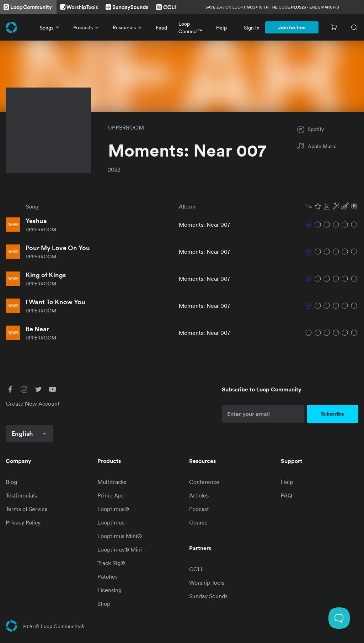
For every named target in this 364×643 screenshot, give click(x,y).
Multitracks (112, 482)
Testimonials (21, 495)
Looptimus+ (113, 522)
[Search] (354, 27)
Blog (11, 482)
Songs (51, 27)
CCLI (196, 569)
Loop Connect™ (190, 27)
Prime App (111, 495)
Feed (161, 28)
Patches (108, 576)
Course (198, 522)
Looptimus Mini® (120, 536)
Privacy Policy (23, 522)
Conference (204, 482)
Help (221, 28)
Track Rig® (111, 563)
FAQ (287, 495)
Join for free (292, 27)
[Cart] (334, 27)
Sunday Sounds (208, 596)
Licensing (109, 590)
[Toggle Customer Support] (339, 618)
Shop (104, 604)
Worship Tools (207, 583)
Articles (199, 495)
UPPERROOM (126, 127)
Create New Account (33, 404)
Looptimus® (113, 509)
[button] (331, 206)
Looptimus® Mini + (122, 549)
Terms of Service (27, 509)
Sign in (252, 28)
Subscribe (333, 414)
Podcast (199, 509)
